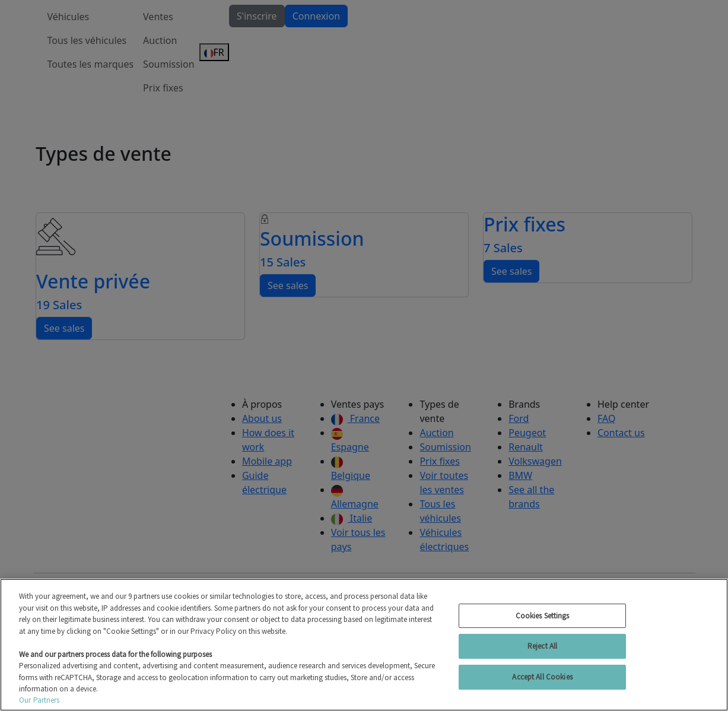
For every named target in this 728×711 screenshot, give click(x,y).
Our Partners (39, 700)
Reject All (542, 646)
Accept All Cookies (542, 677)
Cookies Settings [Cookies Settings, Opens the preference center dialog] (543, 616)
